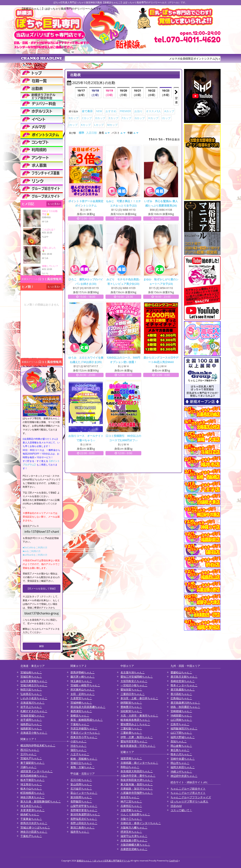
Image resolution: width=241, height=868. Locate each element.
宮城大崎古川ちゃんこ (34, 685)
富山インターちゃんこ (84, 793)
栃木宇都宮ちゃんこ (33, 780)
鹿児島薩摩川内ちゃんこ (185, 703)
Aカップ (169, 111)
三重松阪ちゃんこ (131, 728)
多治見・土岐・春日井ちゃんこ (139, 698)
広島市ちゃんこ (180, 724)
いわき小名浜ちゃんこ (34, 698)
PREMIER (125, 111)
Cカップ (87, 118)
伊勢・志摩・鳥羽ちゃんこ (137, 737)
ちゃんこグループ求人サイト (188, 793)
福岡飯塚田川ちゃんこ (184, 728)
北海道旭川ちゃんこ (33, 703)
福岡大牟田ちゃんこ (183, 767)
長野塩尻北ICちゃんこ (84, 819)
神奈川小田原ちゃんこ (34, 832)
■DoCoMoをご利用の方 (35, 547)
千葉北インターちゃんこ (85, 733)
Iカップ (166, 118)
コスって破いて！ (181, 810)
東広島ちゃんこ (180, 750)
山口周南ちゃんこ (181, 720)
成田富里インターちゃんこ (37, 771)
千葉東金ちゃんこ (31, 819)
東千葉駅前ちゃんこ (33, 763)
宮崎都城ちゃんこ (181, 711)
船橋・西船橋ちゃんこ (84, 759)
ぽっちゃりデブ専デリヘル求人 (189, 801)
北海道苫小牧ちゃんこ (34, 733)
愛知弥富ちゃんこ (131, 689)
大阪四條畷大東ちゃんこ (135, 845)
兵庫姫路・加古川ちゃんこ (137, 789)
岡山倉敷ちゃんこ (181, 746)
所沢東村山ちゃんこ (83, 689)
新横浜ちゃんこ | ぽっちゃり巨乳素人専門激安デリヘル (103, 861)
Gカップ (140, 118)
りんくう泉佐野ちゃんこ (135, 814)
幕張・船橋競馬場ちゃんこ (87, 720)
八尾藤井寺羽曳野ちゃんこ (137, 793)
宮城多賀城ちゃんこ (33, 715)
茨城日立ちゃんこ (81, 763)
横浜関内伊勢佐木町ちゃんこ (38, 745)
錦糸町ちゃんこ (30, 814)
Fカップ (127, 118)
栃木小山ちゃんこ (31, 789)
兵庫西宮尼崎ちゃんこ (134, 849)
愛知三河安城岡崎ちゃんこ (137, 677)
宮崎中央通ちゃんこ (183, 759)
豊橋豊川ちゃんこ (131, 707)
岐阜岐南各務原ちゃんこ (135, 720)
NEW (99, 111)
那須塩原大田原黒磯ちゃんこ (88, 707)
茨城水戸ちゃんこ (31, 758)
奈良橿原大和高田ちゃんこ (137, 771)
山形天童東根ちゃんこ (34, 681)
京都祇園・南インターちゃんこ (139, 763)
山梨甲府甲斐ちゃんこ (84, 806)
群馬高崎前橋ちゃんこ (34, 776)
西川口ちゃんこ (30, 750)
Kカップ (86, 125)
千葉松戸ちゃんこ (31, 836)
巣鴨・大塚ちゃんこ (83, 767)
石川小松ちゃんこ (81, 780)
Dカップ (100, 118)
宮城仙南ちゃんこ (31, 672)
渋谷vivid (176, 806)
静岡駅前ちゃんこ (131, 703)
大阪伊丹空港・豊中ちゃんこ (138, 776)
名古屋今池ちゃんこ (133, 672)
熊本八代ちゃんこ (181, 754)
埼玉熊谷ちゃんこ (31, 784)
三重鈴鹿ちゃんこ (131, 733)
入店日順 (91, 133)
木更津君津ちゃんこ (33, 810)
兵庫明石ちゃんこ (131, 806)
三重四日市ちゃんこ (133, 694)
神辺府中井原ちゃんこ (184, 776)
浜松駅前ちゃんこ (131, 711)
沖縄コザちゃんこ (181, 772)
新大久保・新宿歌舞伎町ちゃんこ (41, 801)
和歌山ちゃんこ (130, 767)
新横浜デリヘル (30, 279)
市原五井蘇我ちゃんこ (84, 728)
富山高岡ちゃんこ (81, 784)
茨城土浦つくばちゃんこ (35, 827)
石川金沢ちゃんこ (81, 789)
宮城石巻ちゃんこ (31, 677)
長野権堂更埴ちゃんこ (84, 810)
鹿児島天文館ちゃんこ (184, 677)
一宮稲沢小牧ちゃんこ (134, 685)
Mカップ (113, 125)
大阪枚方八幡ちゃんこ (134, 827)
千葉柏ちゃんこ (80, 724)
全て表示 (87, 111)
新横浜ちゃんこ (80, 715)
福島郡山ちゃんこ (31, 724)
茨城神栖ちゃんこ (81, 703)
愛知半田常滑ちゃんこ (134, 741)
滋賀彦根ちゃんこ (131, 758)
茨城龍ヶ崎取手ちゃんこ (85, 685)
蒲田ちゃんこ (79, 750)
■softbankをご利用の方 (35, 555)
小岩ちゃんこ (79, 741)
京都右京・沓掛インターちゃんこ (141, 823)
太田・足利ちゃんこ (83, 694)
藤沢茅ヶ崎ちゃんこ (83, 677)
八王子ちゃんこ (80, 754)
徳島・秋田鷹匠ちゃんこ (185, 707)
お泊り (138, 111)
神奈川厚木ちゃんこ (33, 797)
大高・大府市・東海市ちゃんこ (139, 715)
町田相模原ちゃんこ (33, 793)
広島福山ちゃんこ (181, 698)
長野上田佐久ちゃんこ (84, 823)
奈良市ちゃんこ (130, 797)
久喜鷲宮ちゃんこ (81, 698)
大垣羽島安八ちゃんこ (134, 681)
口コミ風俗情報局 (50, 279)
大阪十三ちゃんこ (131, 819)
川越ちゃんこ (28, 767)
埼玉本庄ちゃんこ (31, 806)
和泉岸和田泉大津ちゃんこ (137, 780)
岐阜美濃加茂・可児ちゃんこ (138, 746)
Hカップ (153, 118)
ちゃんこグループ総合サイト (188, 789)
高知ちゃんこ (179, 741)
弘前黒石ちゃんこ (31, 694)
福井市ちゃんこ (80, 832)
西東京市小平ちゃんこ (84, 737)
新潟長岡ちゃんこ (81, 797)
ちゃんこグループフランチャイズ (191, 797)
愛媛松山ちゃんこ (181, 672)
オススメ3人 (153, 111)
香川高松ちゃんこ (181, 694)
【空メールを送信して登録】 (42, 589)
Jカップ (73, 125)
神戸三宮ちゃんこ (131, 801)
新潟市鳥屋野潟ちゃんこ (85, 814)
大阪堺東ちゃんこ (131, 810)
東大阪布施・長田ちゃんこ (137, 784)
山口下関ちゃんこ (181, 733)
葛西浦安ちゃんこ (81, 711)
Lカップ (99, 125)
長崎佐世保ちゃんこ (183, 681)
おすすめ (111, 111)
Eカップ (114, 118)
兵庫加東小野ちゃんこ (134, 840)
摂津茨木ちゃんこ (131, 832)
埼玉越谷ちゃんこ (81, 681)
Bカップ (74, 118)
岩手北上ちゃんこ (31, 707)
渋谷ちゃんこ (79, 746)
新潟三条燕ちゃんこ (83, 827)
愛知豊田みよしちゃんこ (135, 724)
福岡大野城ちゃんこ (183, 737)
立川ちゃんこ (28, 754)
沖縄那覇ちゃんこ (181, 715)
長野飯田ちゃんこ (81, 801)
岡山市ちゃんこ (180, 763)
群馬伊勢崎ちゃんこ (83, 672)
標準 (81, 133)
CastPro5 (174, 861)
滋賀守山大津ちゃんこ (134, 836)
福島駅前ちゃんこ (31, 728)
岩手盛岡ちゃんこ (31, 720)
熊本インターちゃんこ (184, 685)
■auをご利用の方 (32, 551)
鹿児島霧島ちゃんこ (183, 689)
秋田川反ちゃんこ (31, 689)
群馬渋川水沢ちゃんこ (34, 823)
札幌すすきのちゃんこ (34, 711)
